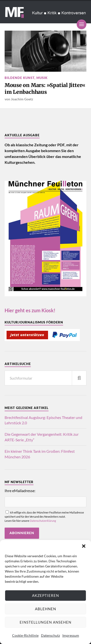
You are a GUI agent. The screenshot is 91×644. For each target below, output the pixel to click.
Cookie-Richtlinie (25, 635)
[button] (84, 546)
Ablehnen (45, 609)
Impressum (71, 635)
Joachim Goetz (22, 99)
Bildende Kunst (20, 78)
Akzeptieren (45, 595)
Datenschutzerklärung (43, 521)
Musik (42, 78)
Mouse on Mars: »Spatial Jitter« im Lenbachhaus (45, 89)
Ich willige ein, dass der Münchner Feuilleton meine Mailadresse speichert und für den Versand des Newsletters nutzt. (46, 517)
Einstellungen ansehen (45, 622)
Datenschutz (50, 635)
